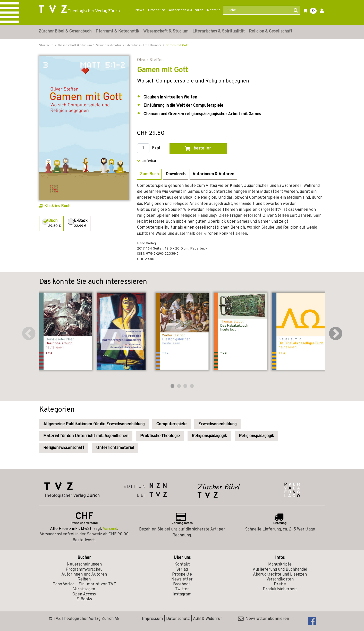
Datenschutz (178, 619)
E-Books (84, 599)
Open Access (84, 594)
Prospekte (156, 10)
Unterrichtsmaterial (115, 448)
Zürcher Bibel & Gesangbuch (65, 31)
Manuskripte (280, 564)
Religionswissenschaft (64, 448)
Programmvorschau (84, 570)
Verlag (182, 570)
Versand (110, 529)
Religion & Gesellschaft (271, 31)
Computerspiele (171, 424)
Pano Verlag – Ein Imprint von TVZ (84, 584)
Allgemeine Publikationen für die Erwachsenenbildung (94, 424)
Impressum (152, 619)
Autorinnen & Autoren (186, 10)
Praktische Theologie (160, 436)
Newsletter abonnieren (264, 619)
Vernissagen (84, 589)
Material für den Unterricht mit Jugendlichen (86, 436)
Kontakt (213, 10)
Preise (280, 584)
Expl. (157, 148)
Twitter (182, 589)
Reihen (84, 579)
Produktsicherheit (280, 589)
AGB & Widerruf (208, 619)
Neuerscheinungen (84, 564)
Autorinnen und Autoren (84, 575)
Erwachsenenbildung (217, 424)
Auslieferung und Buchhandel (280, 570)
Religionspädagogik (209, 436)
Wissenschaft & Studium (166, 31)
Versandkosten (280, 579)
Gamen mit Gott (177, 45)
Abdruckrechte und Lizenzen (280, 575)
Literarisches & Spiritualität (219, 31)
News (140, 10)
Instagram (182, 594)
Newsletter (182, 579)
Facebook (182, 584)
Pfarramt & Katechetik (117, 31)
